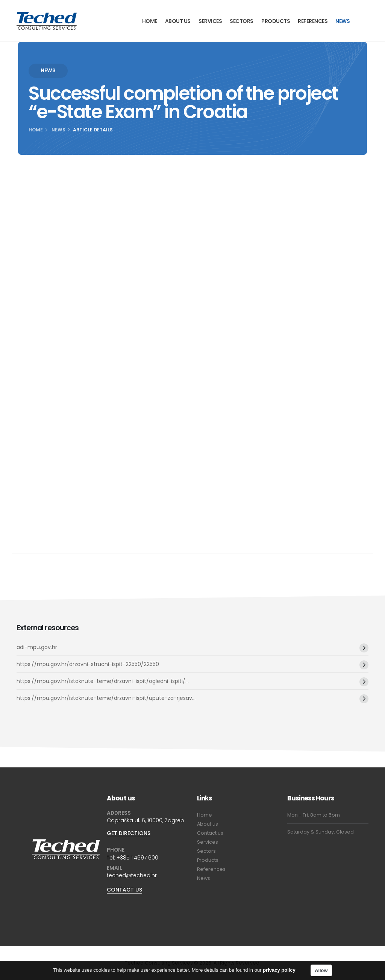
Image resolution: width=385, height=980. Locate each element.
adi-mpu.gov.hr (37, 647)
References (313, 21)
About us (178, 21)
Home (150, 21)
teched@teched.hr (132, 875)
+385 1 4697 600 (137, 858)
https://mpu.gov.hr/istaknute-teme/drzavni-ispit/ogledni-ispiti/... (103, 681)
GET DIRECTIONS (129, 833)
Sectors (242, 21)
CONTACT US (124, 890)
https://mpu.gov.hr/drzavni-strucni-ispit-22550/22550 (88, 664)
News (343, 21)
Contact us (210, 833)
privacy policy (279, 971)
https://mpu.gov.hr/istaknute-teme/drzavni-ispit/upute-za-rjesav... (106, 698)
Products (276, 21)
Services (210, 21)
